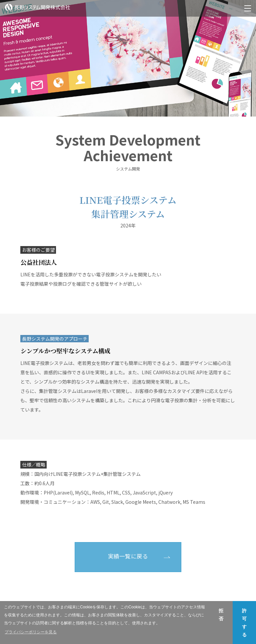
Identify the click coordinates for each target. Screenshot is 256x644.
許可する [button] (244, 623)
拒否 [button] (221, 615)
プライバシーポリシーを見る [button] (31, 632)
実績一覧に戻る (128, 556)
